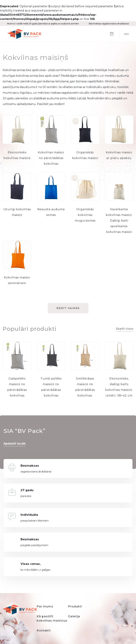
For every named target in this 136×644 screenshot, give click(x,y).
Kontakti (44, 630)
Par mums (45, 606)
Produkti (75, 606)
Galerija (74, 616)
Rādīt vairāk (68, 308)
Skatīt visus (125, 329)
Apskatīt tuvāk (15, 444)
